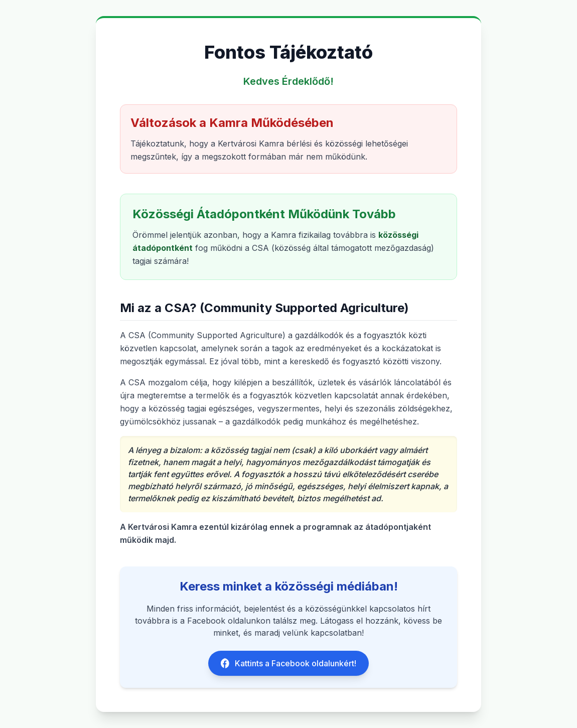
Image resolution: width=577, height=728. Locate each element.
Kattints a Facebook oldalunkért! (288, 663)
